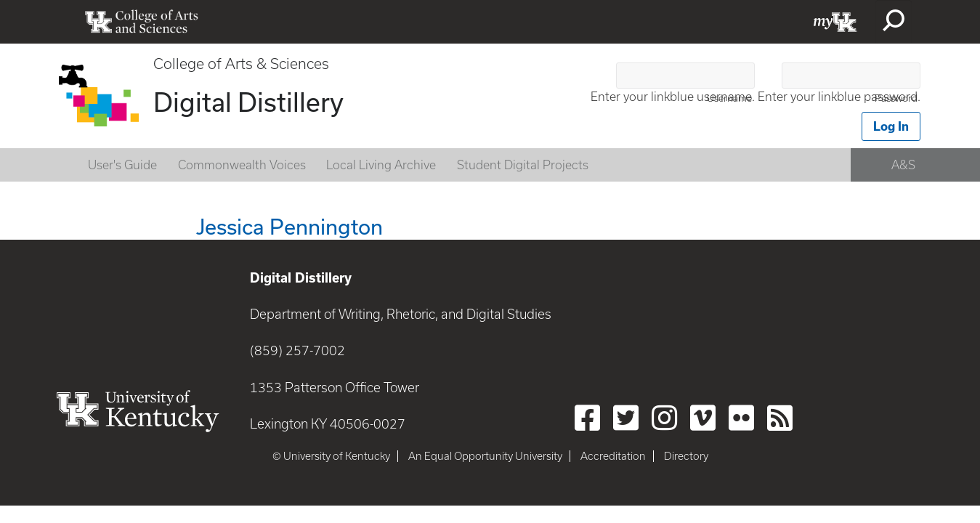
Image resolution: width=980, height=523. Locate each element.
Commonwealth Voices (242, 165)
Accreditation (613, 456)
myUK (835, 22)
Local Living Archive (381, 165)
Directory (686, 456)
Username (729, 98)
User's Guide (122, 165)
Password (896, 98)
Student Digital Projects (523, 165)
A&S (903, 165)
